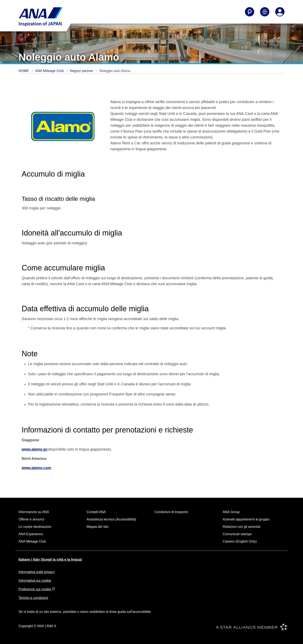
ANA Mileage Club (50, 71)
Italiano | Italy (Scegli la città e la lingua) (50, 560)
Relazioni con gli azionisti (242, 527)
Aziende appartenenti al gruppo (246, 519)
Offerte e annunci (31, 519)
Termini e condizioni (33, 598)
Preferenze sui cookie (37, 589)
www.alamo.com (36, 468)
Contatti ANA (96, 512)
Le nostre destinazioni (35, 527)
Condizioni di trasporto (171, 512)
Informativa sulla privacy (37, 572)
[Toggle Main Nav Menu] (265, 12)
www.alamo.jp (34, 449)
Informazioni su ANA (34, 512)
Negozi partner (82, 71)
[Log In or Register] (280, 12)
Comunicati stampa (237, 534)
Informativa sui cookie (35, 581)
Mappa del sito (98, 527)
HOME (24, 71)
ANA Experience (31, 534)
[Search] (250, 12)
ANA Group (231, 512)
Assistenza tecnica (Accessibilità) (112, 519)
